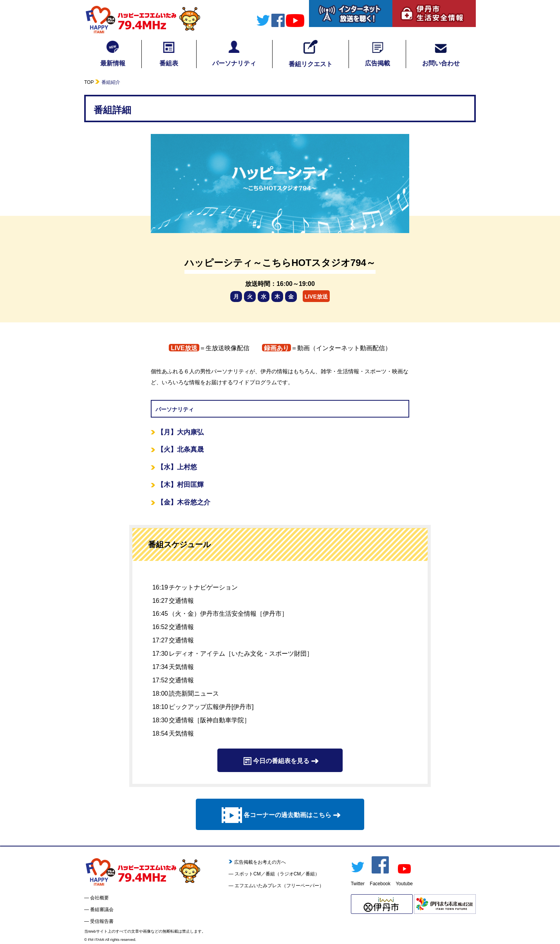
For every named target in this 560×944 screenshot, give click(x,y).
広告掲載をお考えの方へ (257, 862)
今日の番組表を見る (280, 761)
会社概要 (99, 898)
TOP (89, 82)
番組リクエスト (311, 54)
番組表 (169, 53)
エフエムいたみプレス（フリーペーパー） (279, 886)
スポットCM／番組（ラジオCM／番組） (277, 874)
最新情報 (113, 53)
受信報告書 (102, 921)
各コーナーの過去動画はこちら (280, 815)
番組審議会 (102, 910)
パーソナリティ (234, 53)
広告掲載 (378, 53)
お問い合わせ (441, 53)
